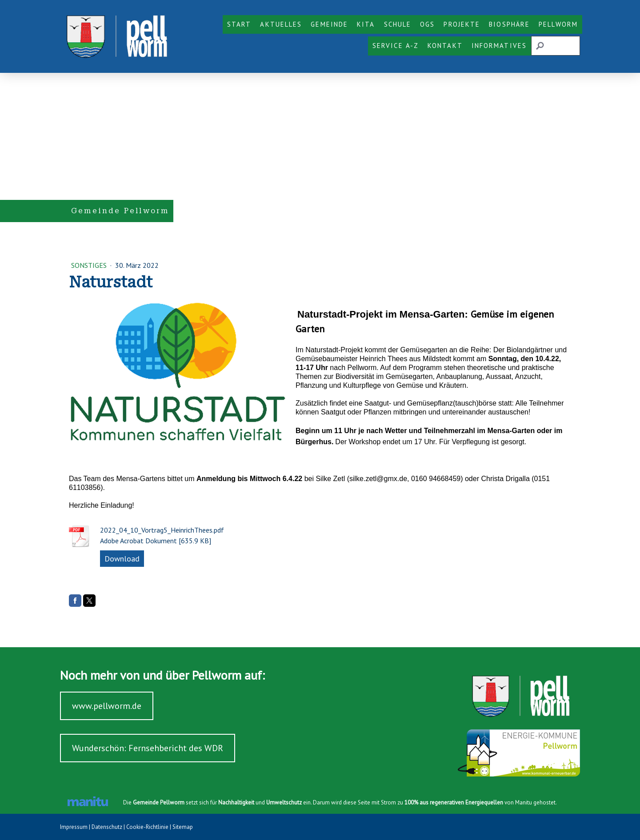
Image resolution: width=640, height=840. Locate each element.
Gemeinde (329, 24)
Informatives (499, 46)
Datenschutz (107, 827)
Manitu (524, 802)
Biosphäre (509, 24)
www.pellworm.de (107, 706)
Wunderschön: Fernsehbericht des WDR (148, 748)
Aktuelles (281, 24)
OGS (427, 24)
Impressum (74, 827)
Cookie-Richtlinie (147, 827)
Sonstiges (90, 265)
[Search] (556, 46)
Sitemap (183, 827)
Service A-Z (396, 46)
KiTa (366, 24)
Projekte (462, 24)
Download (122, 559)
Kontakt (445, 46)
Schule (398, 24)
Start (239, 24)
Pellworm (558, 24)
